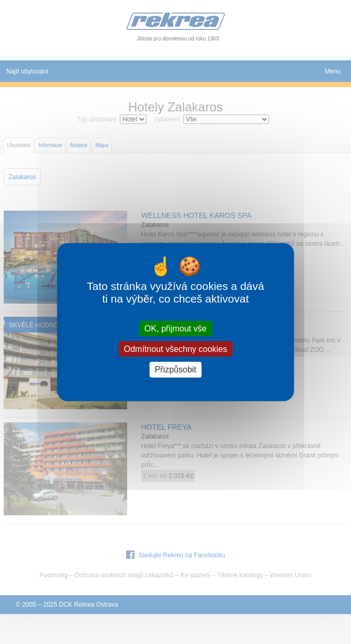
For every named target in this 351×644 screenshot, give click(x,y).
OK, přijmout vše (175, 329)
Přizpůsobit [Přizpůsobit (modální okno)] (175, 370)
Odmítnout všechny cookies (176, 349)
